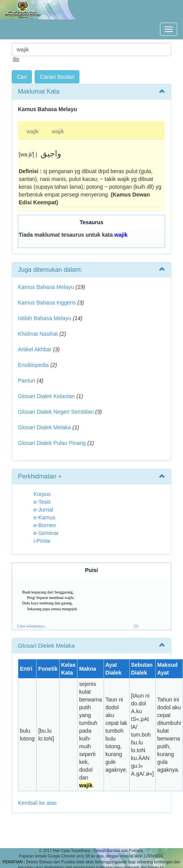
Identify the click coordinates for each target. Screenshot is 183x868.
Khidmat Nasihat (38, 334)
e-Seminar (46, 533)
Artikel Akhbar (35, 349)
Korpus (42, 494)
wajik (33, 131)
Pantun (26, 381)
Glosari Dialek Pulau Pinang (52, 443)
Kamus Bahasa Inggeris (47, 303)
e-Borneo (45, 525)
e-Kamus (44, 517)
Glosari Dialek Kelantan (46, 396)
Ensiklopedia (33, 365)
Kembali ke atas (37, 803)
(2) (136, 626)
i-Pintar (42, 541)
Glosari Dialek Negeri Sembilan (56, 412)
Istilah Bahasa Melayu (45, 318)
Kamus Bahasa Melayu (47, 287)
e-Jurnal (43, 510)
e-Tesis (42, 502)
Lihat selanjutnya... (32, 626)
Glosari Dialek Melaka (44, 427)
